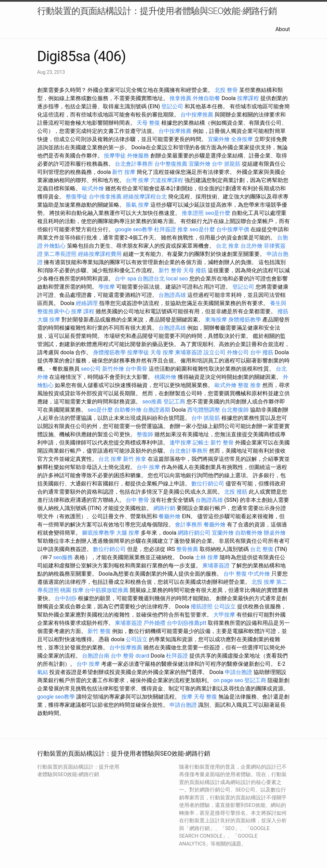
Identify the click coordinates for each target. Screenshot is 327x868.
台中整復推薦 (171, 164)
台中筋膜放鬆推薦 (107, 590)
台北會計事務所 (134, 164)
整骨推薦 (187, 549)
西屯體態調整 (204, 410)
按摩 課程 (83, 311)
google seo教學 (134, 229)
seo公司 (91, 369)
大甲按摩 (224, 615)
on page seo (228, 680)
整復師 (145, 434)
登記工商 (174, 402)
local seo (177, 279)
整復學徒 (77, 197)
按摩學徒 (115, 156)
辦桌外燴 (275, 533)
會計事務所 (189, 525)
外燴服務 (138, 156)
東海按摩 (216, 320)
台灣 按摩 (137, 180)
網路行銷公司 (194, 533)
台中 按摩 (148, 467)
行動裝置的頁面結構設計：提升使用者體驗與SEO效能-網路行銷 (157, 11)
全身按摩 (242, 139)
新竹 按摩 (124, 172)
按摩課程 (248, 98)
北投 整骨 (226, 90)
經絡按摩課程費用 (100, 254)
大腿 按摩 (49, 320)
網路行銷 (164, 508)
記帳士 (201, 443)
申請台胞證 (239, 672)
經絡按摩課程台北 (145, 197)
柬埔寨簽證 (189, 352)
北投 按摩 (263, 582)
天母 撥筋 (195, 270)
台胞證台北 (151, 279)
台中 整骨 (137, 500)
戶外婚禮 (154, 623)
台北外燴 (251, 246)
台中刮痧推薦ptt (186, 623)
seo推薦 (152, 402)
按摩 (187, 697)
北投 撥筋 (236, 492)
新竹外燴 (113, 369)
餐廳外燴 (169, 516)
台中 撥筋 (262, 352)
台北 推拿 (228, 246)
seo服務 (63, 557)
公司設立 (225, 607)
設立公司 (215, 352)
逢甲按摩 (180, 443)
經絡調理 (87, 303)
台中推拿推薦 (105, 197)
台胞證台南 (96, 656)
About (283, 29)
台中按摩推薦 (197, 115)
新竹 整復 (99, 631)
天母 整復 (148, 123)
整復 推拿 (249, 385)
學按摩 (107, 287)
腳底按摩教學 (98, 533)
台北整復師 (235, 410)
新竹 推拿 (135, 459)
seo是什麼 (218, 213)
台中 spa (125, 279)
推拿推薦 (180, 98)
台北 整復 (262, 549)
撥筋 (283, 311)
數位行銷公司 (208, 484)
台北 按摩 (110, 459)
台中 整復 (235, 574)
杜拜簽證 (165, 229)
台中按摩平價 (233, 229)
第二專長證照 (60, 254)
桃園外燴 (165, 377)
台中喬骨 (136, 369)
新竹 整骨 (170, 270)
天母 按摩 (162, 352)
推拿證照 (193, 213)
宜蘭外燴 (219, 139)
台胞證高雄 (172, 295)
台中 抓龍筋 (226, 164)
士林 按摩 (207, 557)
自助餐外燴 (128, 410)
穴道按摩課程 (167, 180)
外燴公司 (238, 352)
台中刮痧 (66, 598)
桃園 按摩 (72, 590)
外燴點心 (55, 246)
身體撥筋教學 (245, 320)
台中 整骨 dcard (130, 656)
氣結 (43, 672)
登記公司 (172, 106)
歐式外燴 (93, 188)
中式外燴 (259, 574)
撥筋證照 (202, 607)
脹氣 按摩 (137, 205)
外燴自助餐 (206, 98)
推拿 (183, 229)
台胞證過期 (156, 410)
